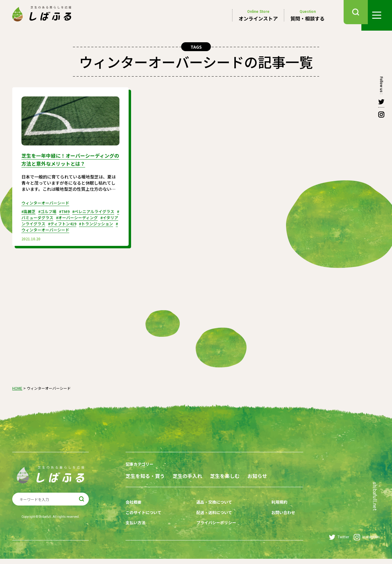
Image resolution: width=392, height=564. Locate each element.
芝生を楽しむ (243, 474)
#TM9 (68, 210)
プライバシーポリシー (213, 529)
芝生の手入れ (196, 474)
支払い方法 (136, 529)
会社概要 (134, 510)
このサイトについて (145, 520)
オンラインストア (258, 15)
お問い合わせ (273, 520)
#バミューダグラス (47, 216)
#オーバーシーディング (91, 216)
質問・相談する (307, 15)
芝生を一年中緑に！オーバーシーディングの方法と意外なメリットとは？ (68, 159)
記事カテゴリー (141, 463)
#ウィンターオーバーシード (73, 228)
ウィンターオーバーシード (47, 201)
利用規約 (269, 510)
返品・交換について (210, 510)
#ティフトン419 (82, 222)
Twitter (339, 542)
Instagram (367, 542)
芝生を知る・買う (145, 474)
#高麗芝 (29, 210)
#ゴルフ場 (50, 210)
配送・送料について (210, 520)
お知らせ (135, 485)
